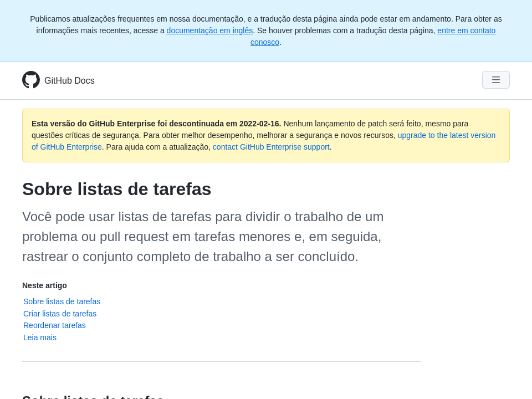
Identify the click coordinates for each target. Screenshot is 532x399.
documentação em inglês (210, 30)
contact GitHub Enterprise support (271, 147)
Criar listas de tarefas (60, 314)
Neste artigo (45, 285)
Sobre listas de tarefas (62, 301)
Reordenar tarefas (55, 325)
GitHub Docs (70, 81)
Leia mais (40, 337)
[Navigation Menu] (496, 80)
